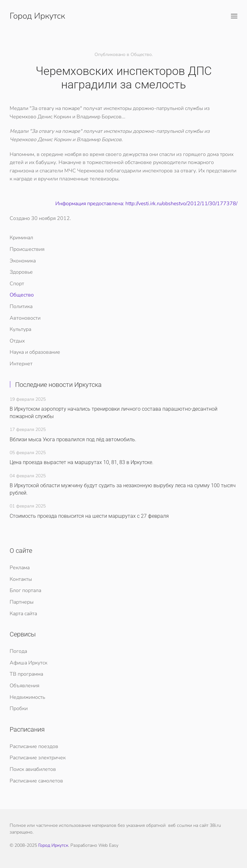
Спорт (17, 284)
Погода (18, 651)
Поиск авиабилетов (33, 769)
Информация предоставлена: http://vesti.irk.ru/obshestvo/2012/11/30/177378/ (146, 204)
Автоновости (25, 318)
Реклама (20, 568)
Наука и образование (35, 352)
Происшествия (27, 249)
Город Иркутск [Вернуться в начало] (37, 16)
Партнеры (22, 602)
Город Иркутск (53, 845)
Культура (20, 329)
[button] (234, 16)
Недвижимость (27, 697)
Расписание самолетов (36, 781)
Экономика (23, 261)
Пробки (19, 708)
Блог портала (25, 590)
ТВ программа (26, 674)
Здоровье (21, 272)
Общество (22, 295)
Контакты (21, 579)
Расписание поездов (34, 746)
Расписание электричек (38, 758)
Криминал (21, 238)
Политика (21, 306)
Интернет (21, 364)
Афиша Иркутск (28, 663)
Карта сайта (23, 614)
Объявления (24, 686)
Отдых (17, 341)
